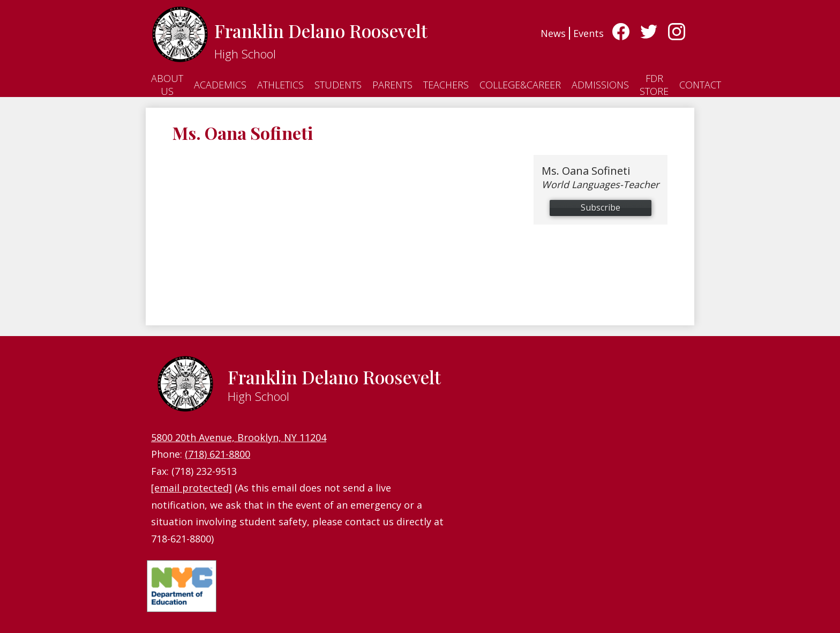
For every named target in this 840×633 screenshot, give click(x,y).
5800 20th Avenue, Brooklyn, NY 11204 (239, 437)
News (553, 33)
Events (588, 33)
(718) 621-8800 (217, 454)
